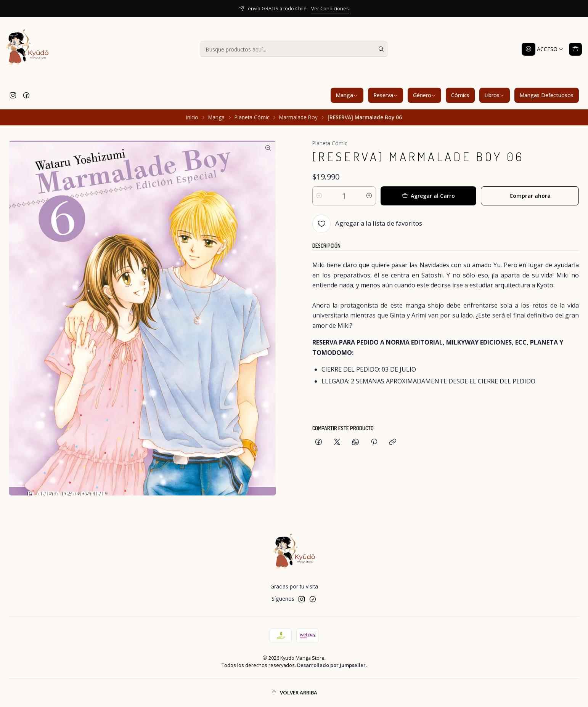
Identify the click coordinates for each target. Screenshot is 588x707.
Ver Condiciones (330, 8)
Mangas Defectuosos (546, 95)
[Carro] (575, 49)
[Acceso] (543, 49)
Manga (347, 95)
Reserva (386, 95)
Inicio (192, 117)
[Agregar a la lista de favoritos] (367, 224)
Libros (494, 95)
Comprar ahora (530, 196)
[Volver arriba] (294, 693)
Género (425, 95)
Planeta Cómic (252, 117)
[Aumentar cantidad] (369, 196)
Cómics (460, 95)
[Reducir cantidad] (319, 196)
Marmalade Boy (298, 117)
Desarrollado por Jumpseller (331, 665)
